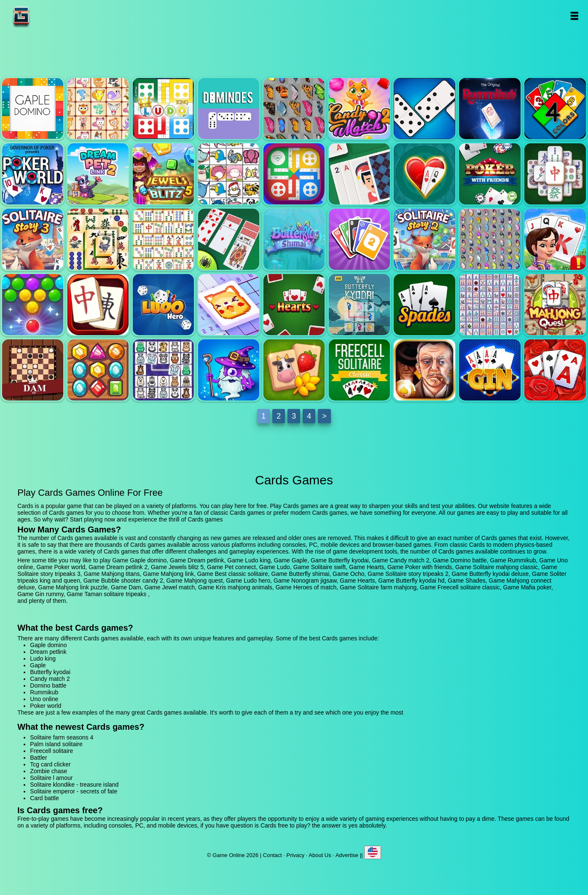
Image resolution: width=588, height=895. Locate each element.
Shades (424, 305)
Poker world (33, 174)
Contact (273, 855)
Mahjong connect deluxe (490, 305)
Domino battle (424, 109)
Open (574, 16)
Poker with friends (490, 174)
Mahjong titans (98, 239)
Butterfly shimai (294, 239)
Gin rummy (490, 370)
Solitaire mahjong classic (555, 174)
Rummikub (490, 109)
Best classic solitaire (229, 239)
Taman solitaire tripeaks (555, 370)
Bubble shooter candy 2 (33, 305)
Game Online (48, 16)
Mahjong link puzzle (555, 305)
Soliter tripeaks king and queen (555, 239)
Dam (33, 370)
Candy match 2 (359, 109)
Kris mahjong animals (163, 370)
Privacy (296, 855)
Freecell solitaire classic (359, 370)
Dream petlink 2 (98, 174)
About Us (320, 855)
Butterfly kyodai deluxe (490, 239)
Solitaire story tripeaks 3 (33, 239)
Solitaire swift (359, 174)
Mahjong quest (98, 305)
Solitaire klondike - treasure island (74, 785)
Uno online (555, 109)
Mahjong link (163, 239)
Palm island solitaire (56, 744)
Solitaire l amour (51, 778)
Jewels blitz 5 (163, 174)
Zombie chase (48, 771)
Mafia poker (424, 370)
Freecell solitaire (51, 751)
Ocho (359, 239)
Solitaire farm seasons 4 (62, 737)
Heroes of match (229, 370)
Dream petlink (98, 109)
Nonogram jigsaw (229, 305)
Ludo (294, 174)
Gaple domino (33, 109)
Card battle (44, 798)
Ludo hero (163, 305)
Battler (38, 758)
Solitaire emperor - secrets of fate (74, 791)
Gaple (229, 109)
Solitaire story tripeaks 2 (424, 239)
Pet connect (229, 174)
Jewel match (98, 370)
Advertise (347, 855)
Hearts (424, 174)
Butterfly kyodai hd (359, 305)
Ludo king (163, 109)
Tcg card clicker (50, 764)
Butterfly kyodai (294, 109)
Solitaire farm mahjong (294, 370)
